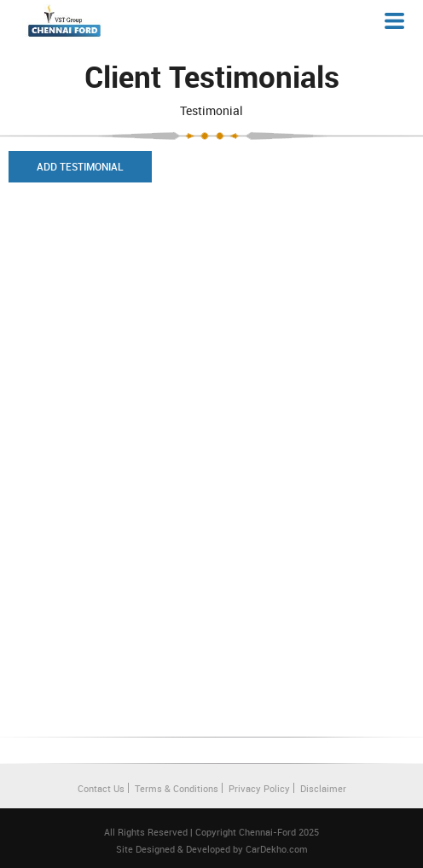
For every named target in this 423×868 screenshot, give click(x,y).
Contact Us (101, 788)
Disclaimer (323, 788)
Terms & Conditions (177, 788)
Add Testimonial (80, 166)
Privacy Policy (259, 788)
